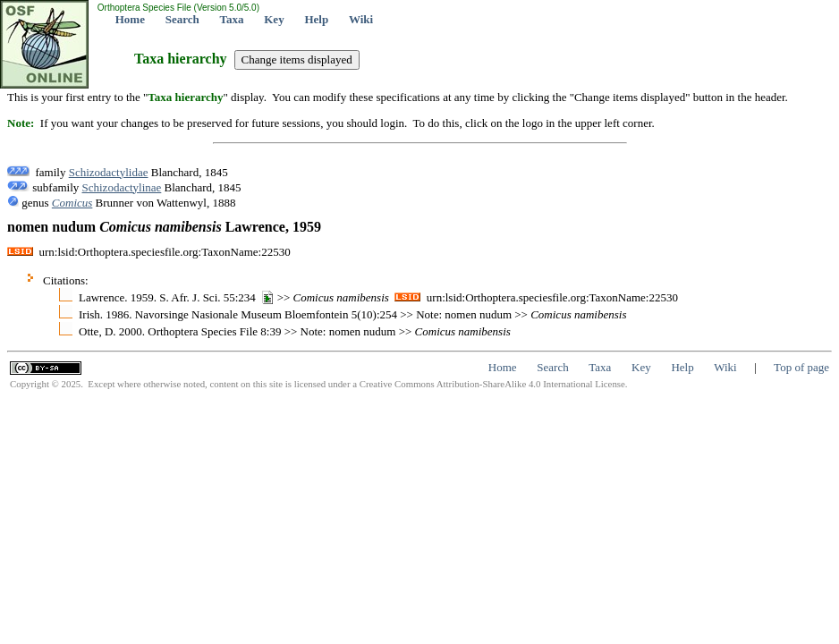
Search (182, 19)
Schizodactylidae (109, 172)
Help (316, 19)
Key (274, 19)
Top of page (801, 367)
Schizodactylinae (122, 187)
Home (130, 19)
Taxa (232, 19)
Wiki (361, 19)
